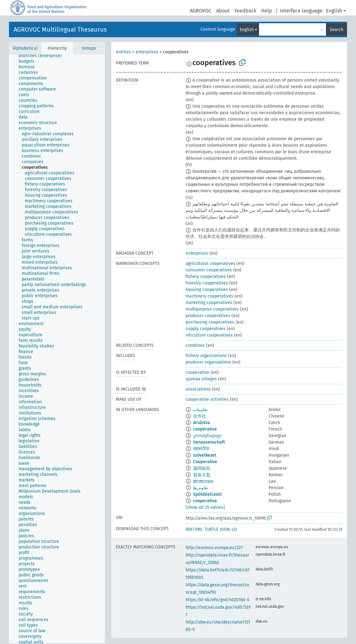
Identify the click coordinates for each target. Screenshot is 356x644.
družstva (202, 423)
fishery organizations (206, 356)
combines (195, 345)
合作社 (200, 416)
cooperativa (205, 501)
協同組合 (202, 468)
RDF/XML (194, 529)
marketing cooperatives (209, 303)
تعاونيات (200, 410)
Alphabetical (25, 48)
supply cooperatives (206, 329)
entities (123, 52)
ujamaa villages (201, 379)
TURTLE (211, 529)
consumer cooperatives (209, 270)
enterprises (147, 52)
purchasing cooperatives (210, 322)
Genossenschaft (209, 442)
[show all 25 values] (205, 507)
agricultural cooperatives (210, 264)
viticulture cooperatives (209, 335)
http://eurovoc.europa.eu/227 (214, 548)
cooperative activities (207, 399)
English (334, 11)
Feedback (245, 11)
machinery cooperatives (209, 296)
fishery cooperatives (206, 277)
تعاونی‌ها (201, 488)
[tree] (57, 349)
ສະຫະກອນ (203, 481)
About (223, 11)
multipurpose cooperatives (212, 309)
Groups (89, 48)
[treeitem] (43, 56)
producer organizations (208, 362)
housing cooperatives (207, 290)
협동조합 (202, 475)
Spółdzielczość (208, 494)
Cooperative (205, 462)
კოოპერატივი (207, 436)
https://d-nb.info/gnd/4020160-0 (218, 600)
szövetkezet (205, 455)
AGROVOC (201, 11)
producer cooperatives (208, 316)
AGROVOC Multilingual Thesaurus (60, 29)
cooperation (198, 372)
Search (336, 30)
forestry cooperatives (207, 283)
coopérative (205, 429)
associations (198, 389)
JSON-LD (228, 529)
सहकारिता (201, 449)
